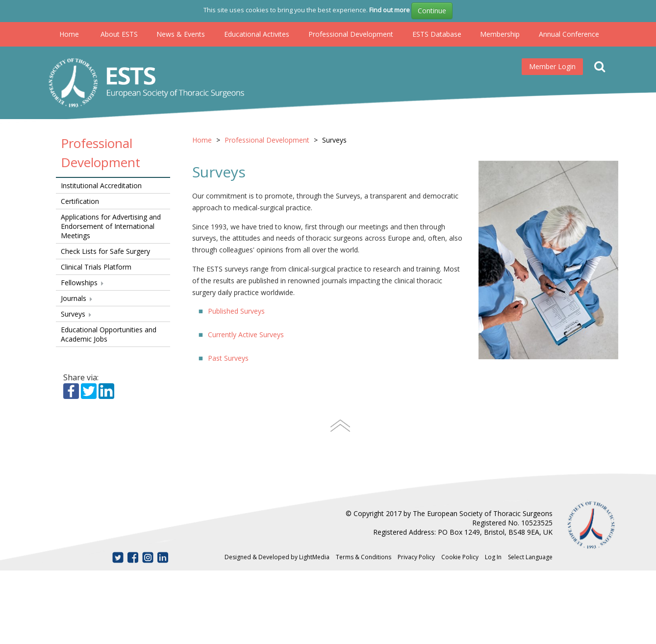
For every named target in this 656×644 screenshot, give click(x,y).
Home (69, 34)
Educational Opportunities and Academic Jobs (109, 334)
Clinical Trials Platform (96, 267)
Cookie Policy (460, 557)
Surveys (76, 314)
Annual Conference (569, 34)
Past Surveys (228, 358)
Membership (500, 34)
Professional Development (351, 34)
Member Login (552, 66)
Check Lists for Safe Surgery (105, 251)
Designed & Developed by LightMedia (277, 557)
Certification (80, 201)
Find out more (390, 10)
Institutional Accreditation (101, 186)
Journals (77, 298)
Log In (493, 557)
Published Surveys (236, 311)
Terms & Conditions (364, 557)
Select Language (530, 557)
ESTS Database (437, 34)
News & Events (181, 34)
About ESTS (119, 34)
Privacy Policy (416, 557)
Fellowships (83, 283)
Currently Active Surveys (246, 334)
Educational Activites (257, 34)
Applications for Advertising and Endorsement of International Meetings (111, 226)
